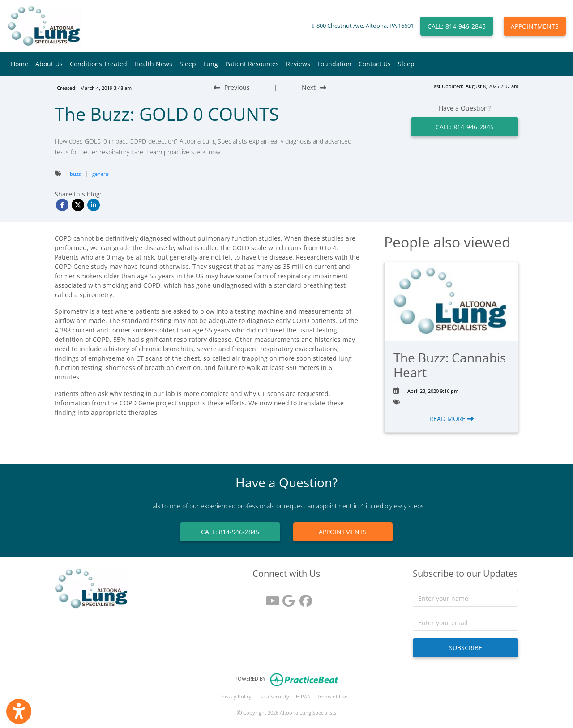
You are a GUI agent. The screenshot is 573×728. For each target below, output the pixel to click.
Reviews (298, 64)
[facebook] (304, 598)
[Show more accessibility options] (19, 711)
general (101, 174)
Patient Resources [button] (252, 64)
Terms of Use (332, 696)
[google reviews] (286, 598)
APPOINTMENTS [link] (343, 532)
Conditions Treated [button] (98, 64)
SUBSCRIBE (466, 648)
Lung (211, 64)
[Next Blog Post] (314, 87)
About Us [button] (49, 64)
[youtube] (269, 598)
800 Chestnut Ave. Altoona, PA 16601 (365, 26)
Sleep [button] (188, 64)
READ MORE (451, 419)
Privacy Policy (235, 696)
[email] (466, 622)
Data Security (274, 696)
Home (19, 64)
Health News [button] (153, 64)
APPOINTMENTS (535, 26)
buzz (75, 174)
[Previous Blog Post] (232, 87)
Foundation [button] (334, 64)
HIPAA (303, 696)
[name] (466, 598)
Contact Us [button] (375, 64)
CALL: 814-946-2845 (457, 26)
